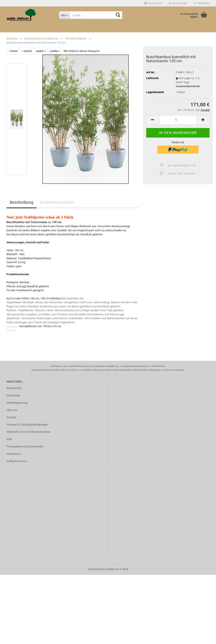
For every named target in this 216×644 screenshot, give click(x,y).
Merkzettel (202, 3)
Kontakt (11, 417)
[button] (153, 3)
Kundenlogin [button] (178, 3)
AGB (9, 439)
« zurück (27, 51)
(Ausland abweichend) (188, 86)
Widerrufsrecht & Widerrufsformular (28, 432)
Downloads (13, 395)
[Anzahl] (178, 120)
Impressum (13, 454)
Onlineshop (95, 569)
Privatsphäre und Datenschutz (25, 446)
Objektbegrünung (17, 403)
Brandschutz (14, 388)
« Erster (13, 51)
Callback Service (17, 461)
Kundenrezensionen (57, 202)
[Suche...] (64, 15)
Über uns (12, 410)
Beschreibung (21, 202)
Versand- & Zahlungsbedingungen (27, 424)
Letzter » (55, 51)
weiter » (41, 51)
